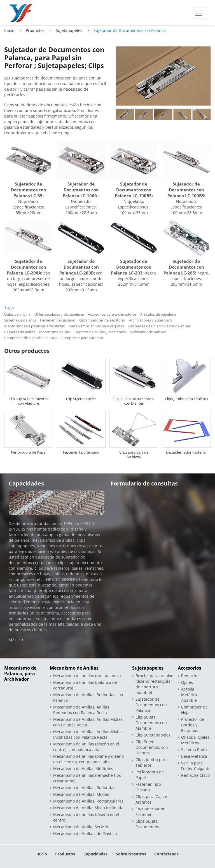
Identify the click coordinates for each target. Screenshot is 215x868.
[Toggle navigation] (198, 13)
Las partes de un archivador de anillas (159, 326)
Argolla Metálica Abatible (189, 695)
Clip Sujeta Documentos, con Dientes (134, 401)
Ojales (187, 682)
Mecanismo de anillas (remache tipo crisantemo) (87, 778)
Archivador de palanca (148, 332)
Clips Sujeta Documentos (147, 824)
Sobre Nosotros (131, 854)
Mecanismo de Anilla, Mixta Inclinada (88, 808)
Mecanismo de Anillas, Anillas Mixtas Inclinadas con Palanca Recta (88, 734)
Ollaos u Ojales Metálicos (195, 740)
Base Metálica (194, 756)
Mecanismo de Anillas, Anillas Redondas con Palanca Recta (81, 710)
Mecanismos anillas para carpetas (96, 326)
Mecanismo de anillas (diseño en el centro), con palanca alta (86, 747)
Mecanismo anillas (54, 332)
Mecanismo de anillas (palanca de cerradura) (85, 685)
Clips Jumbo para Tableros (186, 399)
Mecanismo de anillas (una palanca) (87, 676)
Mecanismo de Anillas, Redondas (84, 788)
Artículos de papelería (158, 314)
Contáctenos (166, 854)
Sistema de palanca (20, 320)
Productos (35, 30)
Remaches (191, 676)
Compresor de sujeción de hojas (31, 338)
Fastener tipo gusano (58, 320)
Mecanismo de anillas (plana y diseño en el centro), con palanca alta (88, 759)
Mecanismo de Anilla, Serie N (81, 827)
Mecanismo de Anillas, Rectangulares (88, 801)
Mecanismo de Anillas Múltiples (83, 769)
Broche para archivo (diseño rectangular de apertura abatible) (154, 684)
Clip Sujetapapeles (81, 399)
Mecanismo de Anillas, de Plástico (85, 833)
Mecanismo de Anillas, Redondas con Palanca (88, 697)
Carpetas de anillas (20, 332)
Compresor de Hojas (194, 710)
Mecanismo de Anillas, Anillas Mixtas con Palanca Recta (88, 722)
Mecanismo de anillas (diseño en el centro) (86, 817)
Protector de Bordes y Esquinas (193, 725)
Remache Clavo (195, 775)
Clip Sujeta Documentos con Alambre (29, 401)
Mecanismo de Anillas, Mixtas (81, 794)
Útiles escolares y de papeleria (59, 314)
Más (13, 640)
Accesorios (190, 668)
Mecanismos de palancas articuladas (34, 326)
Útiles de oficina (17, 314)
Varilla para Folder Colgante (196, 766)
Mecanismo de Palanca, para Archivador (20, 674)
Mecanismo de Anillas (74, 668)
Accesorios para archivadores (112, 314)
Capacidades (95, 854)
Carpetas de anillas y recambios (100, 332)
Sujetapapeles (69, 30)
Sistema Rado (194, 749)
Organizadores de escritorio (102, 320)
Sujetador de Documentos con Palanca (151, 705)
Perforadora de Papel (29, 452)
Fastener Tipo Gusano (81, 452)
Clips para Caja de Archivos (134, 454)
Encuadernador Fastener (186, 452)
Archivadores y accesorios (150, 320)
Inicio (9, 30)
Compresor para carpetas (82, 338)
